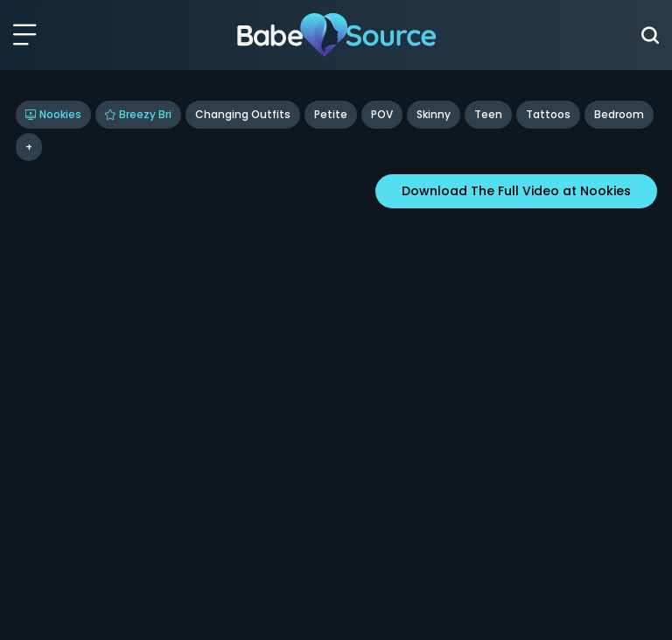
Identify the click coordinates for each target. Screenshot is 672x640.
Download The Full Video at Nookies (516, 191)
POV (382, 114)
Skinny (434, 114)
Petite (331, 114)
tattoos (548, 114)
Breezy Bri (138, 114)
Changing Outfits (243, 114)
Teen (488, 114)
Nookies (53, 114)
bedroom (619, 114)
